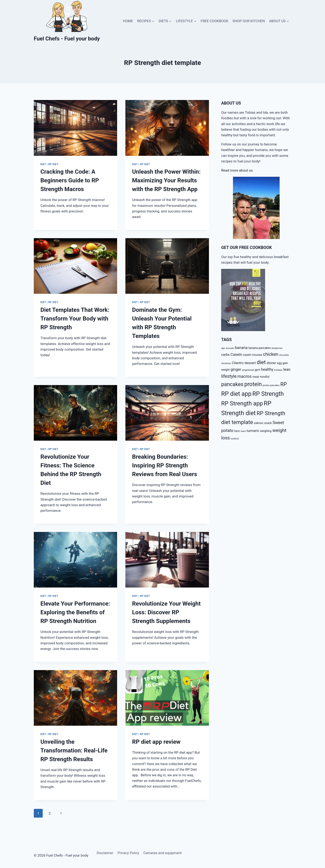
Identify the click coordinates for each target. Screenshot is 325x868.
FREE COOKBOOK (214, 21)
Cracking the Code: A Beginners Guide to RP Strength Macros (70, 180)
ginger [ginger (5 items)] (236, 369)
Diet (43, 164)
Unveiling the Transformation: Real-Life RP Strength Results (74, 750)
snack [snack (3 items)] (268, 423)
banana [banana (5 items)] (241, 348)
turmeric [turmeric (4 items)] (253, 431)
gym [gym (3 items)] (257, 370)
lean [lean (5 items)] (287, 369)
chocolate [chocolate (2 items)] (284, 355)
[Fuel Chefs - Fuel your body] (67, 21)
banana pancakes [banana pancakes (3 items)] (260, 348)
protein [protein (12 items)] (253, 384)
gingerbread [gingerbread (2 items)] (248, 370)
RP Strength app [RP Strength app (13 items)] (242, 403)
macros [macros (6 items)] (245, 376)
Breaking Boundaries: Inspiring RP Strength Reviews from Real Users (164, 465)
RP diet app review (156, 742)
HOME (128, 21)
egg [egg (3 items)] (279, 363)
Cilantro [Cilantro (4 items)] (238, 363)
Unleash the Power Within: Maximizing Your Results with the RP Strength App (166, 180)
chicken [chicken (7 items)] (271, 354)
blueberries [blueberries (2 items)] (277, 348)
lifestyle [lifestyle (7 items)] (229, 376)
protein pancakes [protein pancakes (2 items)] (271, 385)
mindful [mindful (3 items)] (265, 377)
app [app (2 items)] (223, 348)
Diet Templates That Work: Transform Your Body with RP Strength (75, 319)
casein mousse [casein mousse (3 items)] (252, 355)
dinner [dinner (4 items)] (271, 363)
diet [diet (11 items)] (261, 362)
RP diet (53, 164)
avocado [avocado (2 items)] (230, 348)
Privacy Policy (128, 853)
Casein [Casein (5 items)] (236, 355)
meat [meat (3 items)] (256, 377)
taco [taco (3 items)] (237, 431)
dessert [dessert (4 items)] (250, 363)
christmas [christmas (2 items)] (226, 363)
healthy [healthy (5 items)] (267, 369)
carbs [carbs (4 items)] (225, 355)
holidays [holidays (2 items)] (278, 370)
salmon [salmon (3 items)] (259, 423)
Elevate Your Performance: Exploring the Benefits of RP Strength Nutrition (75, 612)
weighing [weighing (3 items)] (266, 431)
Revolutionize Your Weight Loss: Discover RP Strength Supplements (166, 612)
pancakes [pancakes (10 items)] (232, 384)
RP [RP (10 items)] (284, 384)
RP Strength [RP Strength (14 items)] (268, 394)
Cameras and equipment (163, 853)
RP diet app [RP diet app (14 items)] (236, 394)
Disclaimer (105, 853)
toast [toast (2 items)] (243, 431)
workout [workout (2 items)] (235, 439)
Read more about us (237, 170)
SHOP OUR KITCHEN (249, 21)
